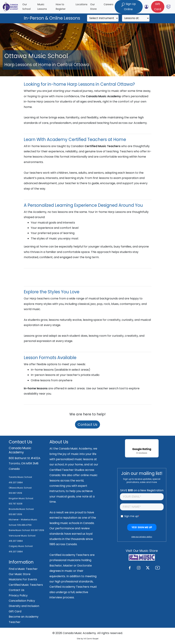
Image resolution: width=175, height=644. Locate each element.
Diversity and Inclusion (24, 606)
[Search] (103, 18)
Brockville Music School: (21, 509)
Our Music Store (20, 574)
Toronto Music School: (21, 477)
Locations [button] (82, 4)
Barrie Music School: (20, 530)
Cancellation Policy (22, 601)
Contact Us (87, 424)
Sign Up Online (129, 7)
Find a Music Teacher (23, 569)
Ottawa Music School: (20, 488)
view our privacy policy (142, 537)
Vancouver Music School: (22, 536)
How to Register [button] (61, 7)
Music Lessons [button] (42, 7)
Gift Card (15, 611)
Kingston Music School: (21, 498)
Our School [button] (26, 7)
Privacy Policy (18, 595)
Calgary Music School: (21, 546)
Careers (108, 4)
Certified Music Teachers (26, 585)
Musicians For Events (23, 579)
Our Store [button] (93, 7)
